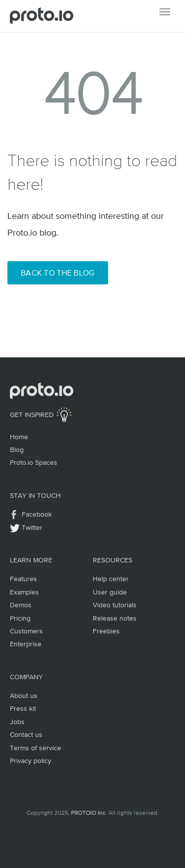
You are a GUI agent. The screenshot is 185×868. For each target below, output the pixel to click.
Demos (21, 605)
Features (23, 579)
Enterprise (26, 644)
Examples (24, 592)
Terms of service (36, 748)
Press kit (23, 708)
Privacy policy (31, 761)
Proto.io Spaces (34, 462)
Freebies (106, 631)
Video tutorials (115, 605)
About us (24, 695)
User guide (110, 592)
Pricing (20, 618)
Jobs (17, 722)
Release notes (115, 618)
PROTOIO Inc (88, 813)
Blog (17, 450)
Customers (26, 631)
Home (19, 437)
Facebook (37, 514)
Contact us (26, 734)
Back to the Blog (58, 273)
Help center (111, 579)
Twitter (32, 527)
